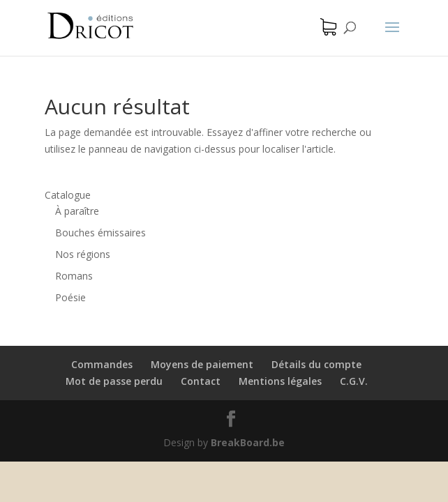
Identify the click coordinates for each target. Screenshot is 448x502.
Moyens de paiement (202, 364)
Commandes (102, 364)
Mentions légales (280, 381)
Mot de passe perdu (114, 381)
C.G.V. (354, 381)
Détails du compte (316, 364)
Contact (201, 381)
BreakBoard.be (248, 442)
